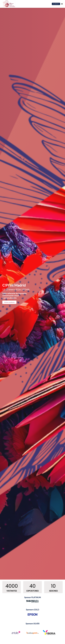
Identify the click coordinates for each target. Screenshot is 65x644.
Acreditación (56, 4)
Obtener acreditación (9, 302)
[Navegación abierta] (62, 4)
